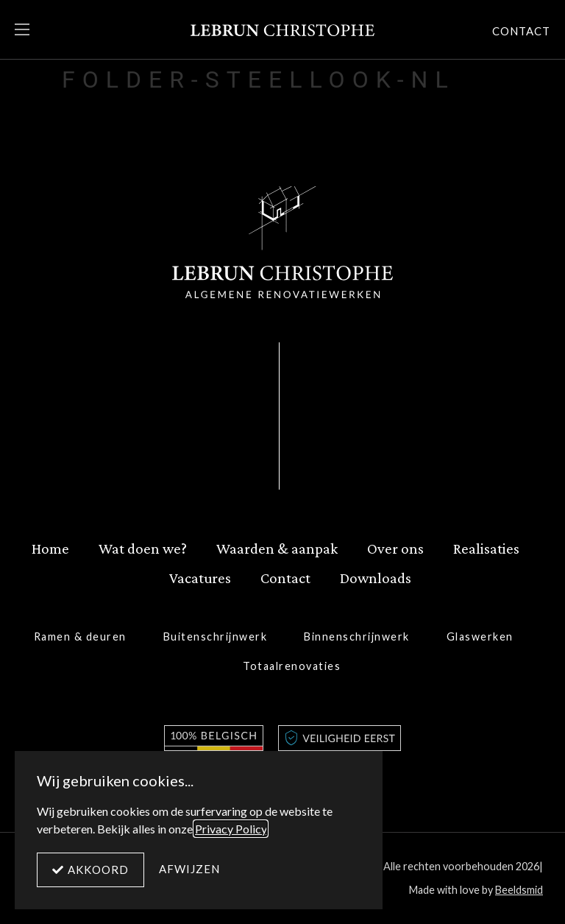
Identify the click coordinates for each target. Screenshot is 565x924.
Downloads (376, 578)
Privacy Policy (231, 829)
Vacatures (200, 578)
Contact (285, 578)
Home (50, 548)
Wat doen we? (143, 548)
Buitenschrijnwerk (216, 636)
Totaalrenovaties (292, 666)
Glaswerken (480, 636)
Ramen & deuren (80, 636)
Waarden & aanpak (277, 548)
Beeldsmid (519, 890)
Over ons (395, 548)
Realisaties (486, 548)
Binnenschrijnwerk (357, 636)
